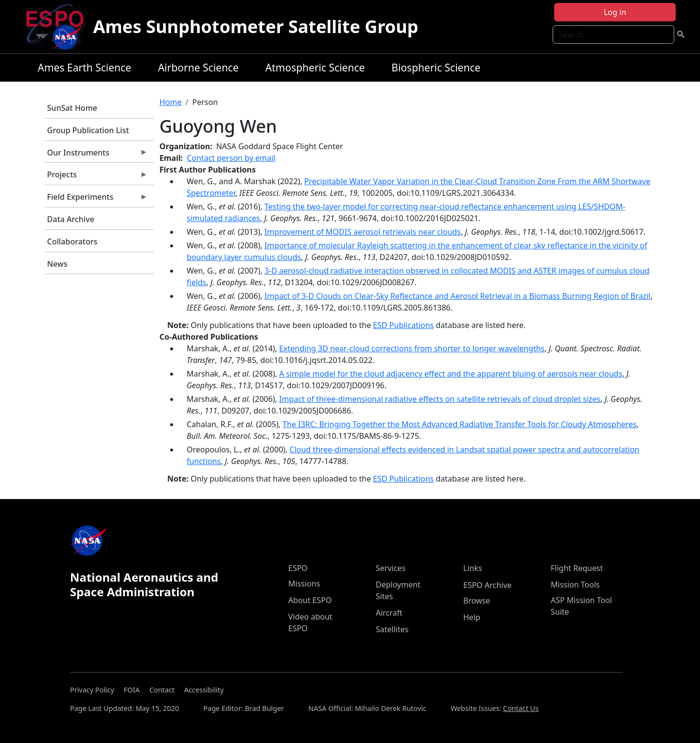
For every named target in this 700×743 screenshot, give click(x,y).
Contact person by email (231, 158)
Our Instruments (96, 155)
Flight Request (577, 568)
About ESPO (310, 600)
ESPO (298, 568)
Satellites (392, 629)
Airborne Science (198, 68)
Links (473, 568)
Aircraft (389, 613)
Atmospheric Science (315, 68)
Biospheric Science (436, 68)
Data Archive (71, 219)
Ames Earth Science (85, 68)
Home (171, 102)
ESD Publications (403, 325)
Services (391, 568)
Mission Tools (575, 585)
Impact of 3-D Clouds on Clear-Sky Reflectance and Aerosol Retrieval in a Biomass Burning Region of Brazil (457, 296)
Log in (615, 12)
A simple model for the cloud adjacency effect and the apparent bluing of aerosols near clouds (451, 374)
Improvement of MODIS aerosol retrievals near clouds (363, 232)
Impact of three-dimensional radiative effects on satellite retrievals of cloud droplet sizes (440, 399)
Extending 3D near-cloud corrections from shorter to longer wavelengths (412, 348)
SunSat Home (72, 108)
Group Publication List (88, 130)
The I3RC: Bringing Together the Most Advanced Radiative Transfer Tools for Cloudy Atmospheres (459, 424)
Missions (304, 584)
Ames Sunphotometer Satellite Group (256, 26)
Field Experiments (96, 199)
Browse (477, 601)
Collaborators (72, 242)
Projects (96, 177)
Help (472, 617)
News (57, 264)
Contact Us (521, 708)
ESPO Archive (487, 585)
